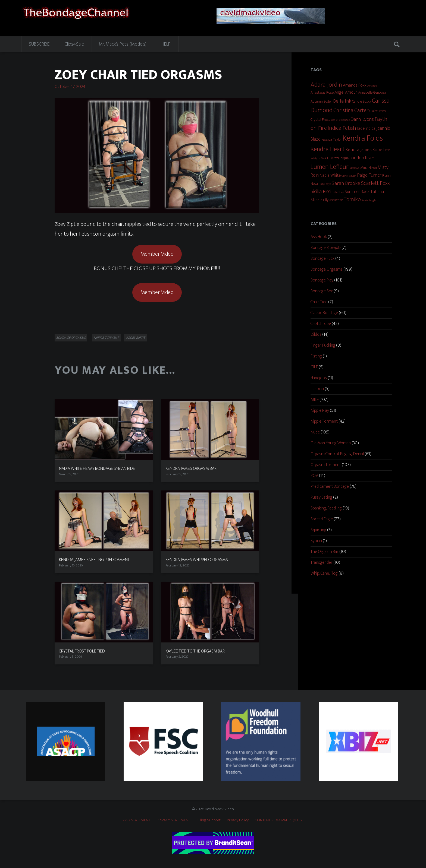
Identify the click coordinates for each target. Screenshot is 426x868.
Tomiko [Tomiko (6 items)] (352, 199)
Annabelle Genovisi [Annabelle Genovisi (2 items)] (372, 92)
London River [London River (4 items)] (362, 158)
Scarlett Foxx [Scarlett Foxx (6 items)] (375, 183)
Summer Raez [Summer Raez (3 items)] (357, 192)
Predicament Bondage (330, 487)
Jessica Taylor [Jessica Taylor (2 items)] (332, 139)
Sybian (316, 541)
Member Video (157, 254)
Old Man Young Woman (331, 443)
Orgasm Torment (326, 465)
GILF (314, 367)
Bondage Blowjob (326, 248)
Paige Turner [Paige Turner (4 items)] (369, 175)
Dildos (316, 335)
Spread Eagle (322, 519)
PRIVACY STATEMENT (173, 820)
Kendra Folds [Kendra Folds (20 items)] (363, 138)
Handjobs (319, 378)
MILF (315, 400)
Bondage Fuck (322, 259)
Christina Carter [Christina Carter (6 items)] (351, 110)
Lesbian (317, 389)
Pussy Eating (321, 497)
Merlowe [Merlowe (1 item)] (354, 168)
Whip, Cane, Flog (324, 573)
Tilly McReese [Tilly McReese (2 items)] (333, 200)
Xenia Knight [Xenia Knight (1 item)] (369, 200)
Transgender (322, 563)
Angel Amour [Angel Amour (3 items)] (346, 92)
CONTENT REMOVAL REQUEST (279, 820)
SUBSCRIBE (39, 44)
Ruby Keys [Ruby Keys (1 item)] (325, 184)
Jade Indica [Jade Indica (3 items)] (366, 129)
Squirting (318, 530)
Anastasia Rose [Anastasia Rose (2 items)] (322, 92)
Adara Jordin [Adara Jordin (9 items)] (326, 85)
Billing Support (209, 820)
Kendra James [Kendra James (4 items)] (359, 150)
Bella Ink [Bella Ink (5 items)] (342, 101)
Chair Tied (319, 302)
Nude (315, 432)
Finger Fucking (323, 345)
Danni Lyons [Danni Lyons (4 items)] (362, 119)
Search (397, 44)
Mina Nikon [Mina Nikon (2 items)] (369, 168)
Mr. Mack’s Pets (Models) (123, 44)
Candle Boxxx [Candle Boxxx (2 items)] (362, 101)
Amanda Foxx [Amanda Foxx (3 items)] (355, 85)
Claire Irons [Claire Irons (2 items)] (378, 111)
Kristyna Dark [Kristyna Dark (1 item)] (318, 159)
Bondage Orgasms (71, 338)
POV (314, 476)
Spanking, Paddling (326, 508)
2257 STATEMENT (136, 820)
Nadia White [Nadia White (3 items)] (330, 175)
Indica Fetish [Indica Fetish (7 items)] (342, 128)
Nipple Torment (106, 338)
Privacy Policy (238, 820)
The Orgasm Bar (325, 552)
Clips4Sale (74, 44)
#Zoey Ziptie (135, 338)
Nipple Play (320, 411)
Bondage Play (322, 280)
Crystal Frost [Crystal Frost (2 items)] (320, 120)
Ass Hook (319, 237)
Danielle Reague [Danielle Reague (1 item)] (340, 120)
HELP (166, 44)
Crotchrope (321, 324)
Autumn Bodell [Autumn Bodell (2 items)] (321, 101)
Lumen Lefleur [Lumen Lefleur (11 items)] (330, 167)
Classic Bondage (324, 313)
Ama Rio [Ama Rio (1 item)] (372, 86)
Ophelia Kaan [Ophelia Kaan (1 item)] (349, 176)
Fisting (316, 356)
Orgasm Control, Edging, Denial (337, 454)
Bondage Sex (322, 291)
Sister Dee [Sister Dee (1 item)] (338, 192)
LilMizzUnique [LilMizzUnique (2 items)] (338, 158)
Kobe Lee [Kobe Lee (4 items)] (381, 150)
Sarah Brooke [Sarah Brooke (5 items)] (346, 183)
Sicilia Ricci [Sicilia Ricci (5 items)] (321, 191)
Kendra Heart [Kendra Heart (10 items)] (328, 149)
